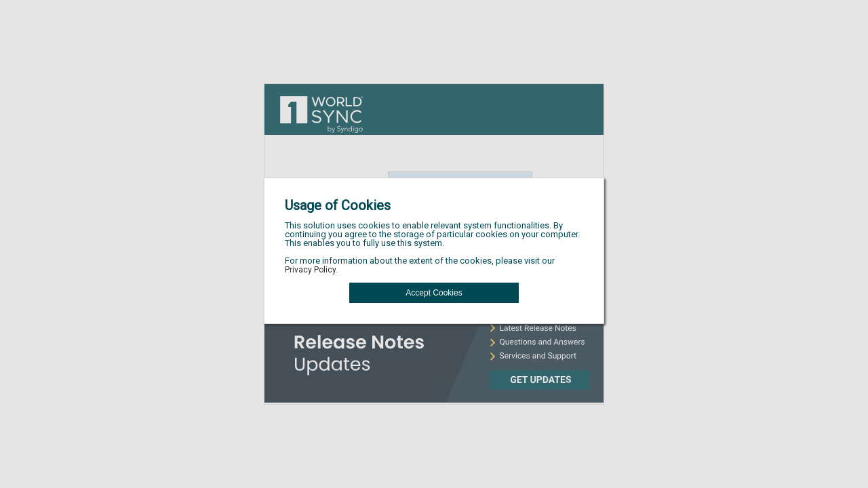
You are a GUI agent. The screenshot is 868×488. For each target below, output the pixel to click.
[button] (434, 293)
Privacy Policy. (311, 270)
